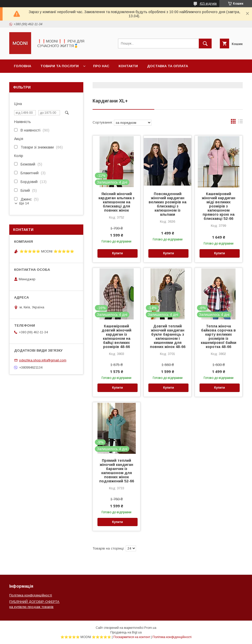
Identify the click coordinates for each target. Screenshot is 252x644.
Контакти (128, 66)
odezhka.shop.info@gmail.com (43, 360)
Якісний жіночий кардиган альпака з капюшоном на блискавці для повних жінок (116, 202)
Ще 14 (24, 203)
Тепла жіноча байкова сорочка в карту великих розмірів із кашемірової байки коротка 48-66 (219, 336)
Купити (118, 253)
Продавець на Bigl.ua (126, 632)
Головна (22, 66)
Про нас (101, 66)
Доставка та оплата (168, 66)
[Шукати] (205, 43)
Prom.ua (150, 628)
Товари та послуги (60, 66)
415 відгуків (208, 4)
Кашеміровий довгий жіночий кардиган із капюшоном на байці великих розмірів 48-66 (116, 336)
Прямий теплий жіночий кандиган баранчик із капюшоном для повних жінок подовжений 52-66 (117, 471)
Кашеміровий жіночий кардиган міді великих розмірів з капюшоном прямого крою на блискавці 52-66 (219, 206)
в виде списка (240, 123)
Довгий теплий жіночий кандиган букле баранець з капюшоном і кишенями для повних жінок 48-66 (168, 336)
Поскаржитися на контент (132, 637)
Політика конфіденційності (31, 595)
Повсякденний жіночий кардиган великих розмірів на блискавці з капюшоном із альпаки (168, 204)
